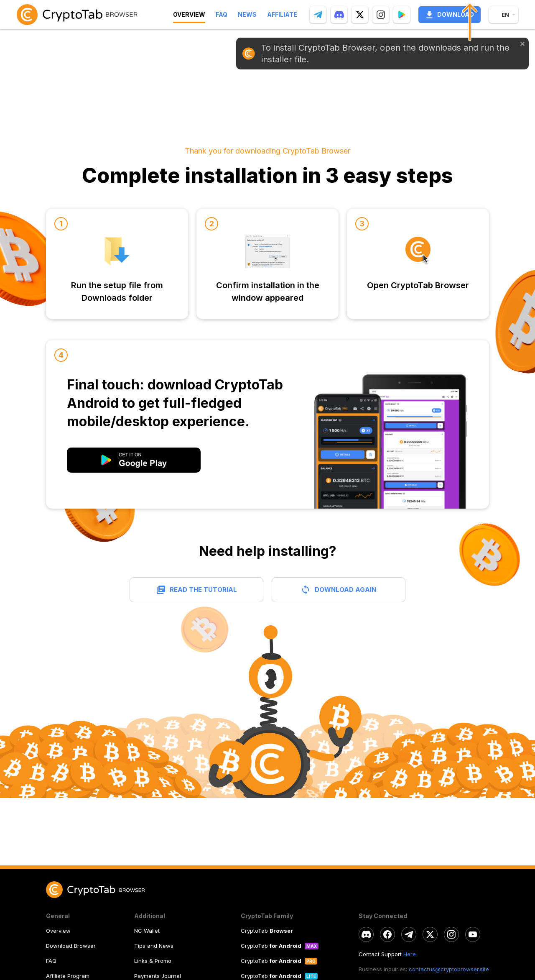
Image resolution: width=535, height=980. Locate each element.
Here (410, 954)
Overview (58, 931)
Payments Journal (158, 976)
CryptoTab (267, 931)
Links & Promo (153, 961)
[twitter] (360, 15)
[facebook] (387, 934)
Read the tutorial (203, 590)
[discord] (339, 15)
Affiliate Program (68, 976)
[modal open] (134, 460)
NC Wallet (147, 931)
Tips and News (154, 946)
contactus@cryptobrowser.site (449, 969)
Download (450, 15)
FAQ (51, 961)
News (247, 15)
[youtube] (473, 934)
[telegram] (318, 15)
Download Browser (71, 946)
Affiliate (282, 15)
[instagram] (381, 15)
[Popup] (402, 15)
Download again (345, 590)
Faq (222, 15)
